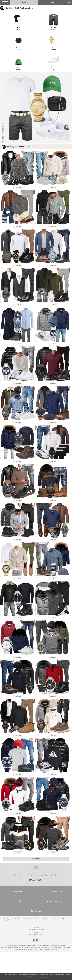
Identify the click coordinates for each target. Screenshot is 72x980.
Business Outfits (51, 919)
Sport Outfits (61, 919)
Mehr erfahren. (22, 975)
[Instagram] (34, 941)
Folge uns (36, 938)
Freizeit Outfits (16, 919)
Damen (52, 2)
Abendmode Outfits (39, 919)
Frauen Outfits (6, 921)
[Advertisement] (36, 966)
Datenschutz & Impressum (36, 930)
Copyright (36, 933)
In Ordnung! (44, 977)
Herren (24, 2)
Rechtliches (36, 928)
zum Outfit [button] (18, 187)
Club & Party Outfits (27, 919)
